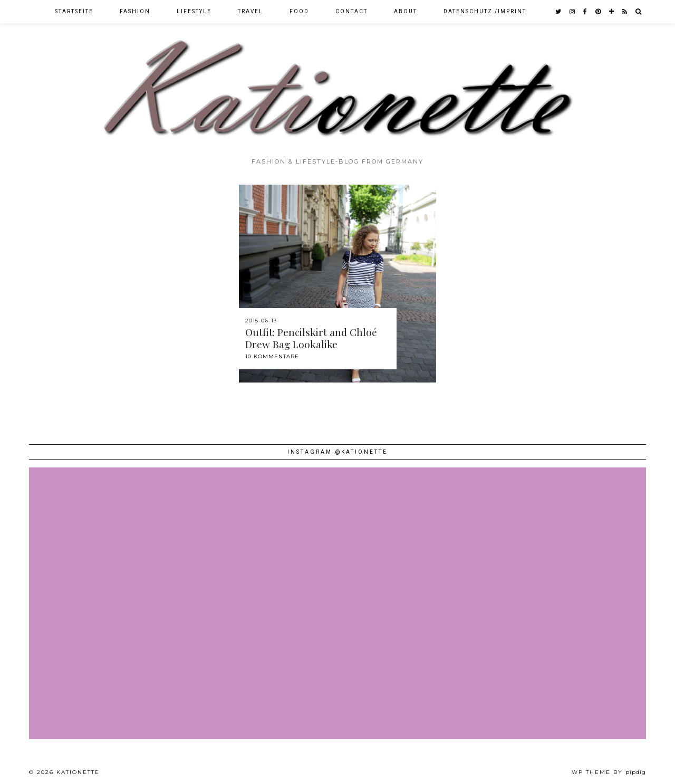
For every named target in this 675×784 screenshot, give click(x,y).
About (406, 11)
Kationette (78, 772)
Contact (351, 11)
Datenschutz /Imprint (485, 11)
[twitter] (559, 12)
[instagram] (573, 12)
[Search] (639, 12)
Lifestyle (194, 11)
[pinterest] (599, 12)
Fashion (135, 11)
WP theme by (609, 772)
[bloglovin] (612, 12)
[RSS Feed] (625, 12)
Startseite (74, 11)
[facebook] (586, 12)
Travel (250, 11)
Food (299, 11)
